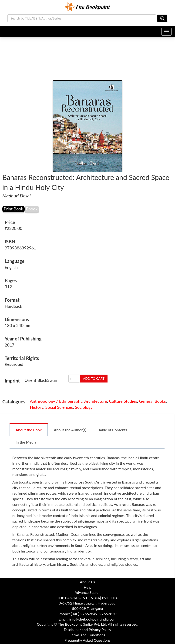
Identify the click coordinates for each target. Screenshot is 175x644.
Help (87, 587)
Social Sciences (59, 407)
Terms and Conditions (87, 635)
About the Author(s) (70, 430)
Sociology (84, 407)
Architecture (96, 401)
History (37, 407)
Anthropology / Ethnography (56, 401)
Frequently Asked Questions (87, 640)
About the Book (29, 430)
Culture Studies (123, 401)
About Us (87, 582)
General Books (153, 401)
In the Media (26, 442)
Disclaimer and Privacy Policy (87, 629)
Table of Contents (113, 430)
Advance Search (87, 592)
